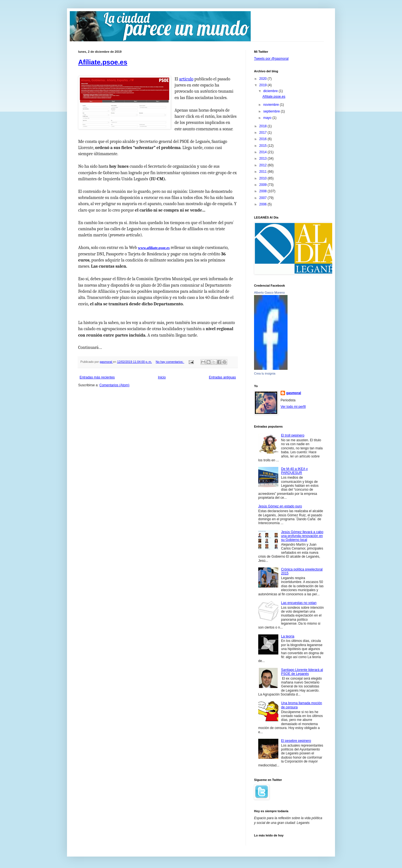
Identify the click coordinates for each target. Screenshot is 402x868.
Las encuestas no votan (299, 603)
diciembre (271, 91)
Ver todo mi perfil (293, 407)
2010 (264, 178)
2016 (264, 139)
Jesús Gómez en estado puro (280, 506)
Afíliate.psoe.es (103, 62)
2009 (264, 185)
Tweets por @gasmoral (271, 59)
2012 (264, 165)
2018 (264, 126)
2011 (264, 172)
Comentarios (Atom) (114, 385)
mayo (268, 118)
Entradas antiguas (222, 377)
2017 (264, 133)
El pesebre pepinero (296, 741)
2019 (264, 85)
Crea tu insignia (265, 373)
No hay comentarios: (170, 362)
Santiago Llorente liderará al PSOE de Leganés (302, 672)
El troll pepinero (293, 435)
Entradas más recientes (97, 377)
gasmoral (294, 393)
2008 (264, 191)
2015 (264, 146)
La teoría (288, 636)
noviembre (271, 105)
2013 (264, 159)
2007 (264, 198)
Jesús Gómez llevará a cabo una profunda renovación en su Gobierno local (302, 536)
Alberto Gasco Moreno (269, 292)
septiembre (272, 111)
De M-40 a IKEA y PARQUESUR (294, 471)
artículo (186, 79)
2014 (264, 152)
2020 (264, 79)
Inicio (162, 377)
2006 (264, 204)
